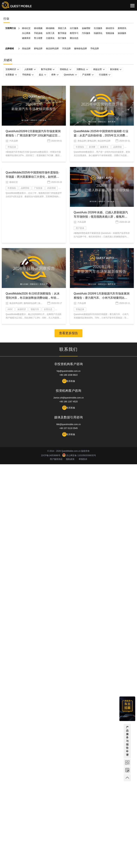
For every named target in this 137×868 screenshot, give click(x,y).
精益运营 (98, 69)
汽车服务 (86, 33)
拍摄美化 (98, 33)
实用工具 (50, 33)
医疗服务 (62, 38)
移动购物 (50, 28)
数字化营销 (46, 69)
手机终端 (26, 75)
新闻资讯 (122, 28)
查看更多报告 (68, 333)
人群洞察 (29, 69)
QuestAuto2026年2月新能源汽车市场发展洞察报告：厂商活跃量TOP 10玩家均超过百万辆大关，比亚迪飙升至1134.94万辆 (33, 135)
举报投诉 (83, 459)
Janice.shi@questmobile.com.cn (68, 398)
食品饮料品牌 (52, 49)
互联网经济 (11, 69)
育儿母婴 (38, 38)
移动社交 (26, 28)
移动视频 (38, 28)
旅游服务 (122, 33)
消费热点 (81, 69)
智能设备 (110, 33)
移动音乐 (110, 28)
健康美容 (26, 38)
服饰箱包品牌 (80, 49)
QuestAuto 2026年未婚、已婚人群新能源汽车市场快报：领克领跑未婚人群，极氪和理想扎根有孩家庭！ (101, 217)
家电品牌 (38, 49)
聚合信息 (74, 38)
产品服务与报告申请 (127, 741)
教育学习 (74, 33)
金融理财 (86, 28)
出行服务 (74, 28)
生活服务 (98, 28)
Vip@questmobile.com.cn (68, 371)
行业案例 (103, 75)
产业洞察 (86, 75)
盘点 (41, 75)
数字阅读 (62, 33)
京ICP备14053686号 (51, 455)
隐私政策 (70, 459)
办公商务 (26, 33)
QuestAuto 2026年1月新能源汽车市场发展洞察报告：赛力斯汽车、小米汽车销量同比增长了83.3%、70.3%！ (102, 298)
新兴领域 (114, 69)
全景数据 (10, 75)
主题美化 (50, 38)
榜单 (54, 75)
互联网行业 (11, 28)
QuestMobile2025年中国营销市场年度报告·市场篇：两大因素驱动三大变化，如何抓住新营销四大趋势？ (33, 177)
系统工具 (62, 28)
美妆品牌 (26, 49)
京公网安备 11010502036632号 (79, 455)
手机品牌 (95, 49)
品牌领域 (10, 49)
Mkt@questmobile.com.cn (68, 424)
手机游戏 (38, 33)
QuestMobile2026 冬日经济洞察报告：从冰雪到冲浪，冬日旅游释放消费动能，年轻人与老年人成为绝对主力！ (33, 298)
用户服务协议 (56, 459)
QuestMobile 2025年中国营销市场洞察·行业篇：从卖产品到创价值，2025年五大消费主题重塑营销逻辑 (101, 135)
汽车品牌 (66, 49)
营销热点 (64, 69)
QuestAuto (69, 75)
